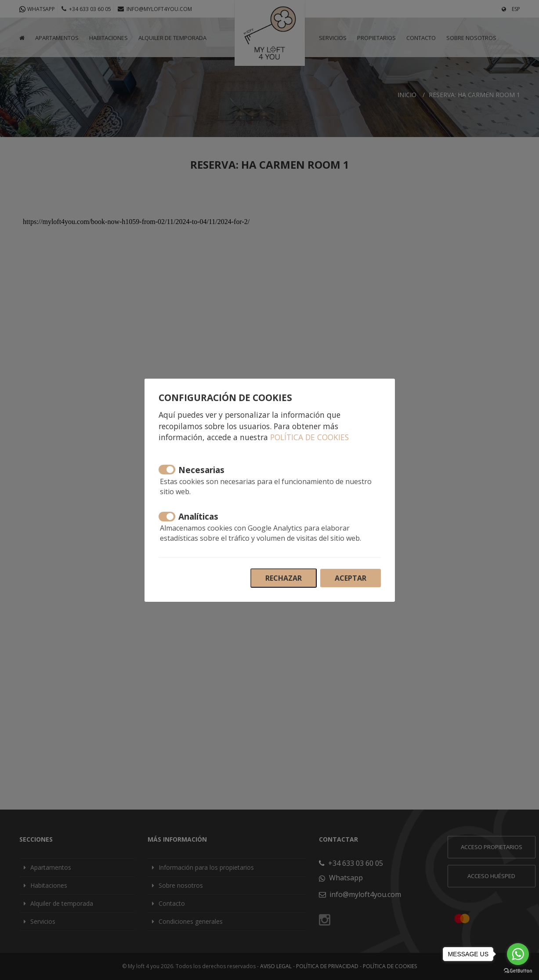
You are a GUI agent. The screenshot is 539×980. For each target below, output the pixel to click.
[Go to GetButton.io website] (518, 971)
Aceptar (351, 578)
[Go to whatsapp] (518, 954)
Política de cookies (309, 437)
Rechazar (284, 578)
